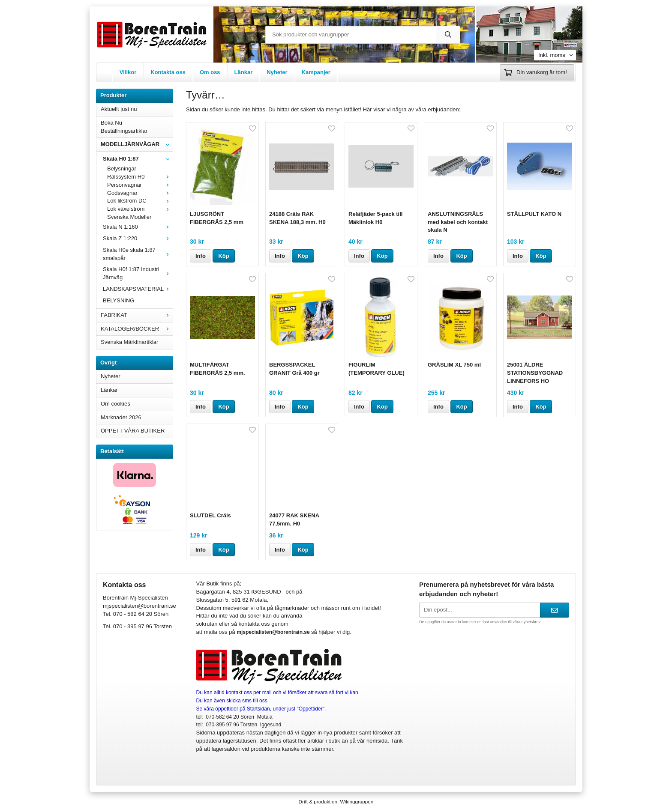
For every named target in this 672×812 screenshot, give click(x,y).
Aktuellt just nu (119, 109)
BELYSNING (118, 300)
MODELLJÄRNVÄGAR (137, 144)
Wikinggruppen (357, 802)
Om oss (210, 72)
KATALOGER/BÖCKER (137, 329)
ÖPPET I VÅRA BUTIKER (133, 431)
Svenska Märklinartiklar (129, 342)
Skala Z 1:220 (138, 238)
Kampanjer (316, 72)
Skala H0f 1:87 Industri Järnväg (138, 273)
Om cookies (115, 404)
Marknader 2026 (121, 417)
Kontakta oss (168, 72)
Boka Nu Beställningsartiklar (124, 127)
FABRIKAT (137, 315)
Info (201, 256)
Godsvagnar (140, 193)
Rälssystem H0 (140, 177)
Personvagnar (140, 185)
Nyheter (277, 72)
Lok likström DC (140, 201)
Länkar (244, 72)
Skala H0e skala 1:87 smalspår (138, 254)
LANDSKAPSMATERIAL (138, 289)
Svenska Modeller (129, 217)
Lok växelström (140, 209)
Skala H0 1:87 (138, 159)
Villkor (128, 72)
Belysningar (122, 169)
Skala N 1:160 (138, 227)
